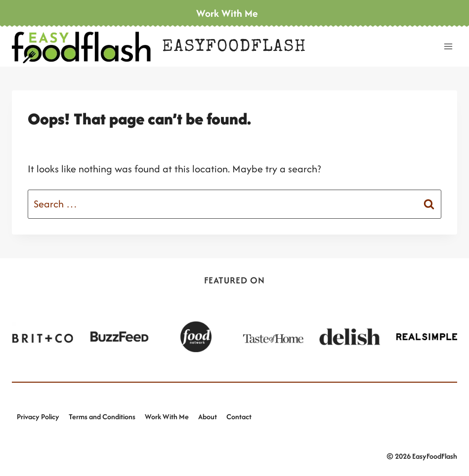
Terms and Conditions (102, 416)
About (208, 416)
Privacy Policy (38, 416)
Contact (239, 416)
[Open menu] (448, 46)
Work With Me (167, 416)
